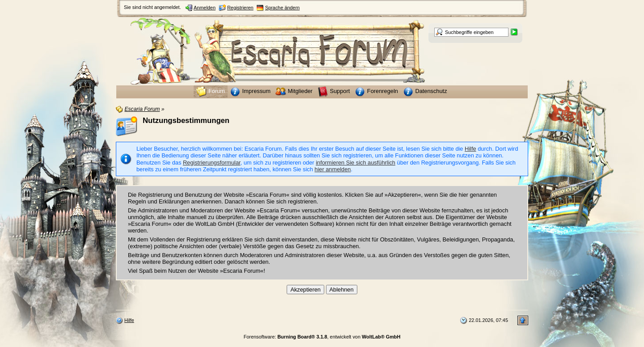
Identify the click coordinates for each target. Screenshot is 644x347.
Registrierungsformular (212, 163)
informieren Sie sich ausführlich (356, 163)
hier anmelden (333, 169)
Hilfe (470, 149)
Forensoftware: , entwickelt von (322, 337)
